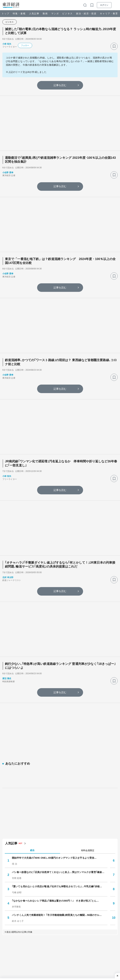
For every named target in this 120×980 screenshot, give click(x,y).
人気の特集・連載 (17, 914)
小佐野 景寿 (8, 173)
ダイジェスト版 (20, 955)
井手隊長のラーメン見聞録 (26, 938)
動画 (45, 14)
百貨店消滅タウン (22, 963)
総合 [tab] (32, 775)
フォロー (25, 45)
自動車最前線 (19, 946)
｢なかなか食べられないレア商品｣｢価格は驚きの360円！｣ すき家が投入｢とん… (55, 825)
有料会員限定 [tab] (88, 775)
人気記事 (34, 14)
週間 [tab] (88, 922)
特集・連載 (19, 14)
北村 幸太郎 (8, 577)
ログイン (104, 5)
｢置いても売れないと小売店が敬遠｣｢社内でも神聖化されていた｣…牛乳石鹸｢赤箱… (57, 811)
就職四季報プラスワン (24, 972)
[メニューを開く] (116, 5)
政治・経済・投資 (86, 14)
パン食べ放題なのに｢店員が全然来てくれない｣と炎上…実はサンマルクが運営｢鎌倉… (58, 796)
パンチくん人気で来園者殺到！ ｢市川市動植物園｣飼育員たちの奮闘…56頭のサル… (57, 839)
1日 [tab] (32, 922)
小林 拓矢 (7, 44)
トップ (6, 14)
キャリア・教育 (109, 14)
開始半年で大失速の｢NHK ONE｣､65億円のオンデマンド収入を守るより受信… (54, 782)
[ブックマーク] (114, 46)
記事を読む (60, 85)
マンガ (55, 14)
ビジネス (67, 14)
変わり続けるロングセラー (26, 929)
